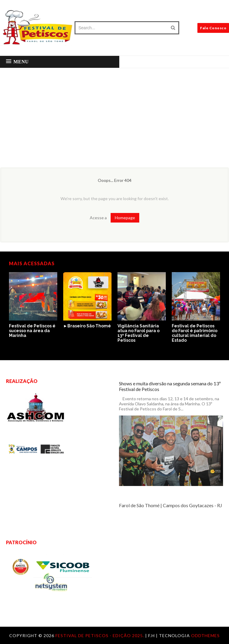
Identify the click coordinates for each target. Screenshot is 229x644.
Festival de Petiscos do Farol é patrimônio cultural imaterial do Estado (195, 333)
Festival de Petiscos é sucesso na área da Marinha (32, 331)
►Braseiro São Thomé (87, 326)
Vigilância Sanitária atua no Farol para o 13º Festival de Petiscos (139, 333)
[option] (33, 305)
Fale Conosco (213, 28)
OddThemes (205, 635)
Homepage (125, 218)
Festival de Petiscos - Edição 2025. (100, 635)
